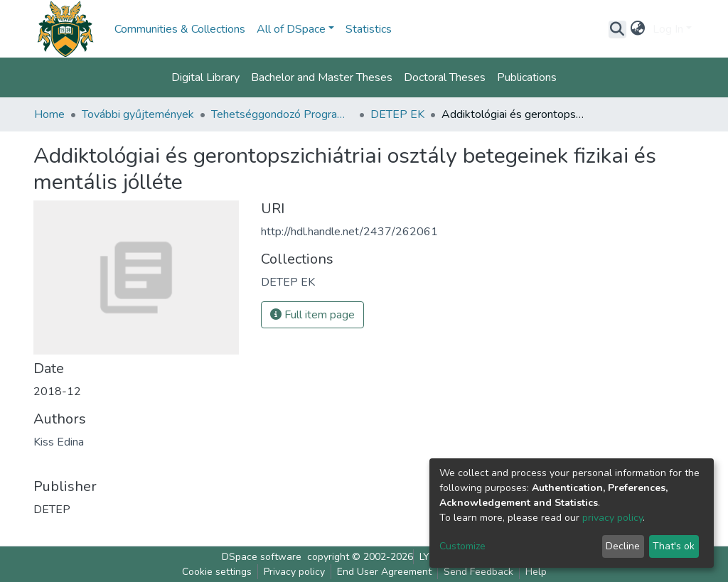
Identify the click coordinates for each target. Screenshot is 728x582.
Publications (527, 77)
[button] (638, 29)
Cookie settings (217, 572)
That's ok (674, 546)
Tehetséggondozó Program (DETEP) (282, 114)
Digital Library (205, 77)
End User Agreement (384, 572)
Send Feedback (478, 572)
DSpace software (262, 557)
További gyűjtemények (138, 114)
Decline (623, 546)
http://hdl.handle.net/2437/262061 (349, 232)
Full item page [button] (312, 315)
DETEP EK (397, 114)
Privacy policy (294, 572)
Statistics (369, 29)
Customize (462, 546)
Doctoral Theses (445, 77)
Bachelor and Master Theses (322, 77)
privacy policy (612, 518)
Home (49, 114)
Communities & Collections (180, 29)
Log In (668, 29)
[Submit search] (617, 29)
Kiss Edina (59, 442)
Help (536, 572)
